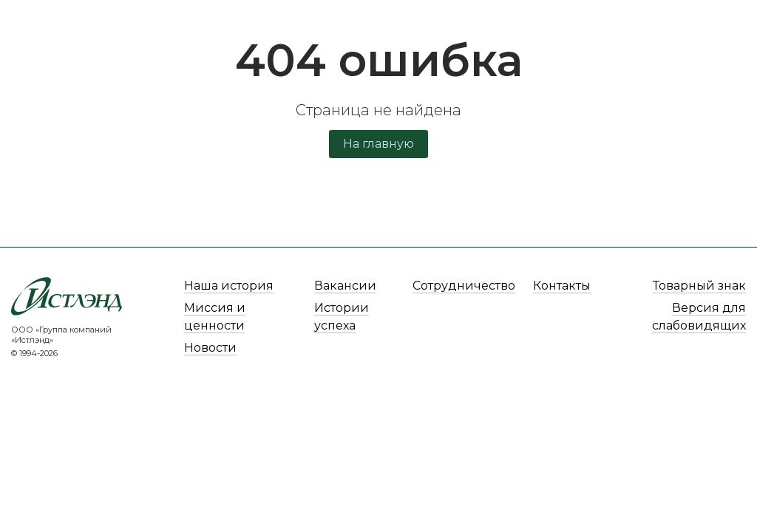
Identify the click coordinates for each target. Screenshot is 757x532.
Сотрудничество (464, 286)
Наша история (229, 286)
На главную (378, 144)
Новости (210, 348)
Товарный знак (699, 286)
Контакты (562, 286)
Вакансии (345, 286)
